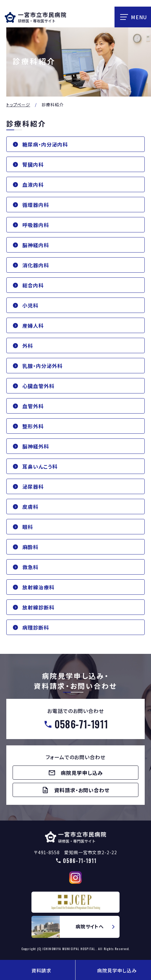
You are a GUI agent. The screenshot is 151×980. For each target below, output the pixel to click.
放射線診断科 (38, 607)
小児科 (30, 305)
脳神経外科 (36, 446)
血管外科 (33, 406)
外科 (28, 346)
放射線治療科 (38, 587)
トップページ (18, 105)
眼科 (28, 527)
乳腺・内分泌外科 (42, 366)
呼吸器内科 (36, 225)
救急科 (30, 567)
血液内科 (33, 185)
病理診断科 (36, 627)
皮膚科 (30, 507)
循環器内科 (36, 205)
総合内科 (33, 285)
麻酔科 (30, 547)
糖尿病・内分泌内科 (45, 144)
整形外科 (33, 426)
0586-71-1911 (81, 724)
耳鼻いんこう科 (40, 466)
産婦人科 (33, 326)
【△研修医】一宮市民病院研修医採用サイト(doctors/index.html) (76, 837)
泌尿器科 (33, 487)
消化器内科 (36, 265)
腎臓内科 (33, 164)
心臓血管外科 (38, 386)
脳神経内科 (36, 245)
